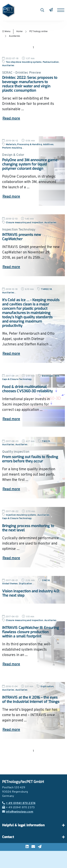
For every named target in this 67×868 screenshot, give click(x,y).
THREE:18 (46, 289)
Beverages (48, 376)
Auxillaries (21, 445)
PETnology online (38, 31)
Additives (48, 145)
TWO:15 (46, 441)
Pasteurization (51, 62)
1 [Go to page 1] (33, 48)
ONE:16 (46, 580)
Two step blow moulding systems (24, 62)
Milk (57, 376)
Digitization (25, 584)
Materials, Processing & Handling (24, 145)
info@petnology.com (18, 812)
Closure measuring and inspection (25, 223)
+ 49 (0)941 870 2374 (19, 803)
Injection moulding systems (21, 515)
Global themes (10, 584)
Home (19, 31)
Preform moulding (12, 148)
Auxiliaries (14, 36)
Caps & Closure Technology (17, 379)
